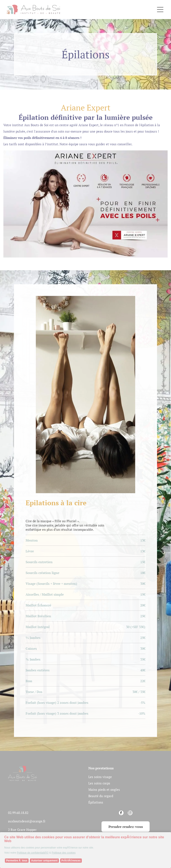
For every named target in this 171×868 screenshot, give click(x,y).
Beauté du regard (101, 796)
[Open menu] (160, 10)
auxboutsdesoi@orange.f (26, 821)
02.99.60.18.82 (18, 813)
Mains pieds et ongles (104, 790)
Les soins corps (99, 783)
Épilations (96, 802)
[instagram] (130, 813)
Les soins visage (100, 777)
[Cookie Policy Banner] (85, 850)
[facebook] (121, 813)
